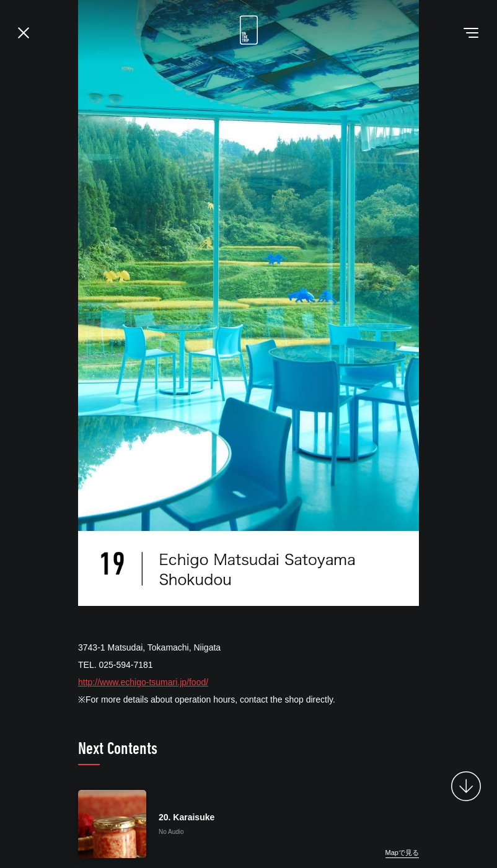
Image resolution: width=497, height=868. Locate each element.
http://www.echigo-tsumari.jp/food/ (143, 682)
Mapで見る (402, 853)
